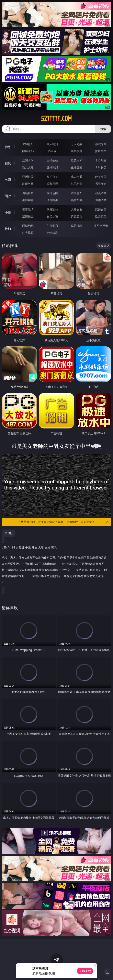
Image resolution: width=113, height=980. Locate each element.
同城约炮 (28, 226)
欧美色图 (77, 193)
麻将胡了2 (28, 151)
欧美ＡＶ (77, 160)
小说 (8, 212)
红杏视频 (28, 233)
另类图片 (101, 200)
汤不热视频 (101, 226)
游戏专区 (101, 144)
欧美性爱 (101, 177)
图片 (8, 196)
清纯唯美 (52, 200)
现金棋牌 (77, 151)
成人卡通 (77, 177)
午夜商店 (52, 226)
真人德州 (52, 144)
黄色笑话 (77, 216)
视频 (8, 163)
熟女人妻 (28, 167)
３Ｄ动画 (101, 160)
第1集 (8, 533)
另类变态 (101, 184)
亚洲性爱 (28, 177)
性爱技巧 (101, 216)
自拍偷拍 (52, 160)
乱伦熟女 (77, 184)
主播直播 (77, 167)
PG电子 (28, 144)
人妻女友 (77, 209)
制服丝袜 (28, 184)
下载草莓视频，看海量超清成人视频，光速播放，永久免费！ (64, 522)
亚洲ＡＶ (28, 160)
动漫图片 (101, 193)
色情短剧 (52, 233)
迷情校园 (28, 216)
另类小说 (52, 216)
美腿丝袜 (28, 200)
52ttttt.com (56, 119)
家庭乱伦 (52, 209)
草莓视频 (77, 226)
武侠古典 (101, 209)
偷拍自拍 (52, 177)
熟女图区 (77, 200)
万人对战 (77, 144)
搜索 (103, 129)
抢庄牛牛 (101, 151)
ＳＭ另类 (101, 167)
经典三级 (52, 184)
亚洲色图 (52, 193)
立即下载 (85, 971)
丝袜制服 (52, 167)
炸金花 (52, 151)
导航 (8, 229)
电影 (8, 180)
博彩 (8, 147)
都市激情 (28, 209)
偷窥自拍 (28, 193)
